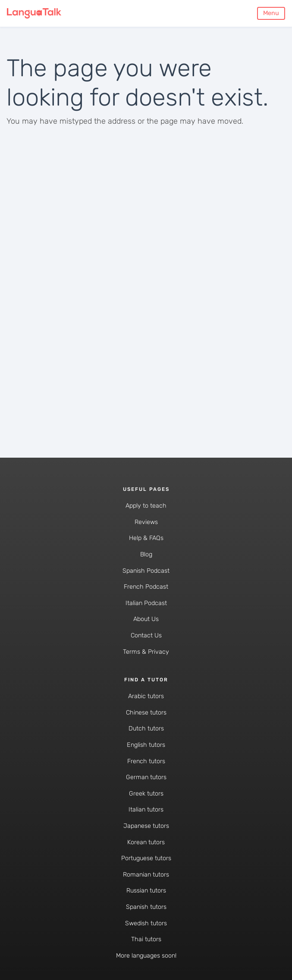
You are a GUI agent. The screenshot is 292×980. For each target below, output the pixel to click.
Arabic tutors (146, 696)
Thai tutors (146, 939)
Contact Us (146, 635)
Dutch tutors (146, 729)
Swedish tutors (146, 923)
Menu (271, 13)
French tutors (146, 761)
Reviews (146, 522)
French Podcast (146, 587)
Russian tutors (146, 891)
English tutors (146, 745)
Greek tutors (146, 794)
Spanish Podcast (146, 571)
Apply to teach (146, 506)
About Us (146, 619)
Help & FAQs (146, 538)
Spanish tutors (146, 907)
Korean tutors (146, 842)
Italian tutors (146, 810)
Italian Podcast (146, 603)
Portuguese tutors (146, 858)
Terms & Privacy (146, 652)
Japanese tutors (146, 826)
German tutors (146, 777)
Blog (146, 554)
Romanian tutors (146, 875)
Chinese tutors (146, 713)
